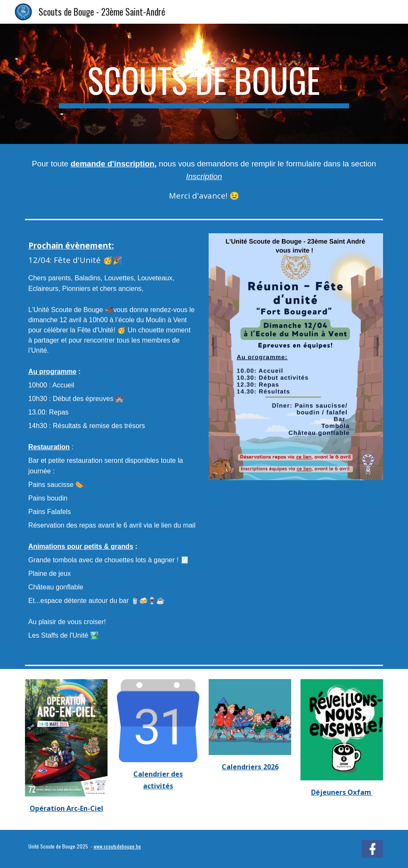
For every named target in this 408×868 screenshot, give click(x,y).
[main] (204, 84)
